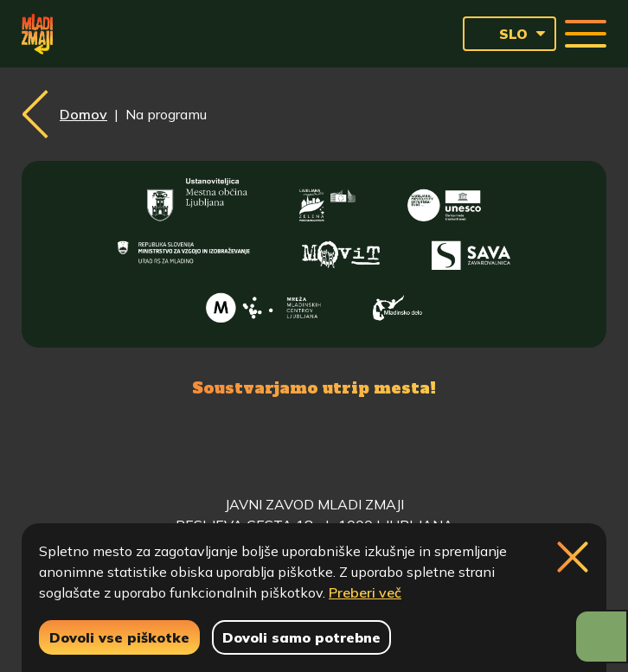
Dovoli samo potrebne (301, 637)
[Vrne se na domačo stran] (37, 34)
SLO (500, 34)
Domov (83, 114)
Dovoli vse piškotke (119, 637)
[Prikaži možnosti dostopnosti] (601, 637)
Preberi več (365, 592)
